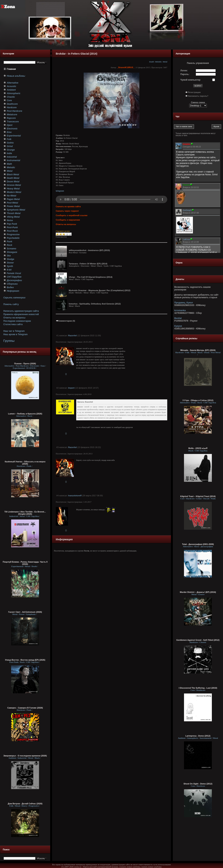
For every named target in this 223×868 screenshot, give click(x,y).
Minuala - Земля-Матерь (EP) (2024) (198, 350)
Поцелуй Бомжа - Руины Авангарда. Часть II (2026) (25, 563)
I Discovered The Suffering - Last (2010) (198, 688)
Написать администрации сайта (21, 311)
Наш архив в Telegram (15, 334)
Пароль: (185, 74)
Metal (165, 62)
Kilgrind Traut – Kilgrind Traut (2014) (198, 496)
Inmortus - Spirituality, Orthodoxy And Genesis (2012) (95, 304)
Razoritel (72, 336)
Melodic (159, 62)
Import (71, 388)
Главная (11, 69)
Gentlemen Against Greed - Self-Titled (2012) (198, 640)
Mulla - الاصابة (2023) (198, 448)
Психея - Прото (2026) (25, 364)
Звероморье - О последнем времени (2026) (25, 756)
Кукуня (178, 326)
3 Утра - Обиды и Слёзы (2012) (198, 400)
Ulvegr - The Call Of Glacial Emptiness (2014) (91, 277)
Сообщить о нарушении (68, 220)
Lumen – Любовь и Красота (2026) (25, 414)
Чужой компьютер (190, 80)
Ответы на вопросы (14, 318)
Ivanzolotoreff (75, 496)
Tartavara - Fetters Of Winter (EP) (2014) (88, 264)
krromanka (180, 310)
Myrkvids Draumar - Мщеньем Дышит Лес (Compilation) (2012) (100, 290)
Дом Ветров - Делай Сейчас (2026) (25, 804)
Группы (9, 341)
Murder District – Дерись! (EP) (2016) (198, 592)
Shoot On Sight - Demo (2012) (198, 784)
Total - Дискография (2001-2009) (198, 544)
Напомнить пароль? (198, 96)
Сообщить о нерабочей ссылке (72, 215)
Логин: (184, 71)
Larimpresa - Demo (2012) (198, 736)
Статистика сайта (13, 324)
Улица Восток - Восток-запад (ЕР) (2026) (25, 660)
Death (152, 62)
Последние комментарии (17, 321)
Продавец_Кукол (184, 303)
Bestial (178, 318)
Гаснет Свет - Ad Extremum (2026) (25, 612)
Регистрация (194, 92)
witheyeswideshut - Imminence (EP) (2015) (89, 250)
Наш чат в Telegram (14, 331)
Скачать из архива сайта (68, 206)
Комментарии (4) (65, 321)
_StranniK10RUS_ (126, 67)
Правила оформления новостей (21, 314)
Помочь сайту (11, 304)
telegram (60, 191)
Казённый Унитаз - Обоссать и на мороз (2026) (25, 463)
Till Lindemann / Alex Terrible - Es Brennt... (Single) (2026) (25, 513)
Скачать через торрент (67, 211)
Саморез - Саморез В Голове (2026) (25, 708)
